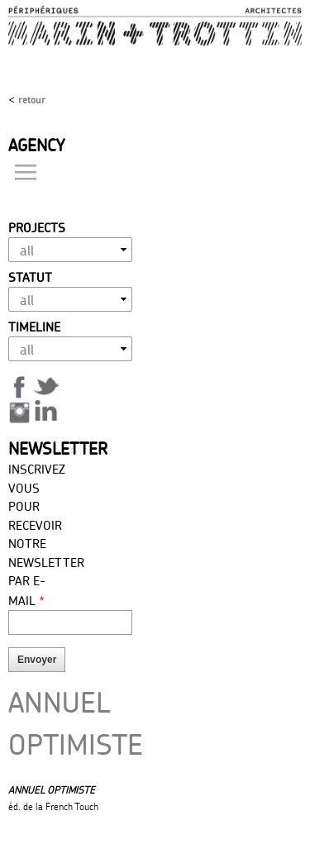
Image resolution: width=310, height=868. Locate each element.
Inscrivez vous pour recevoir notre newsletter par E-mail (39, 535)
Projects (37, 228)
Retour (32, 100)
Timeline (34, 327)
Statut (30, 277)
